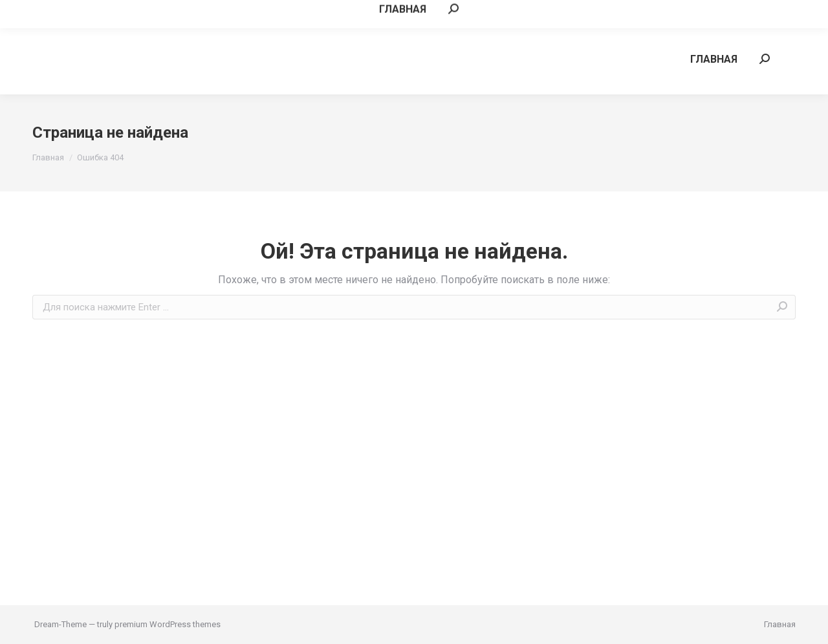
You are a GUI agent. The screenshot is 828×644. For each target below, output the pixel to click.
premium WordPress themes (168, 624)
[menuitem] (714, 59)
